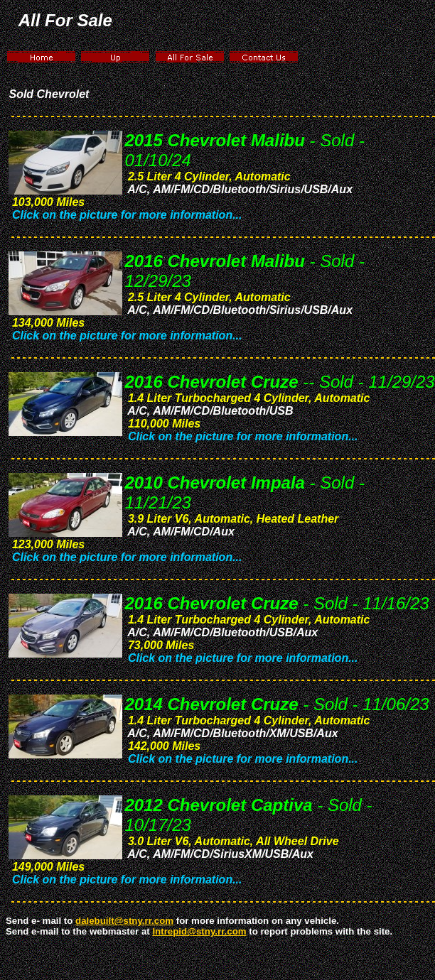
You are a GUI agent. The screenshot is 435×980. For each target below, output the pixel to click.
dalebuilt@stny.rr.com (124, 921)
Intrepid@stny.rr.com (199, 931)
